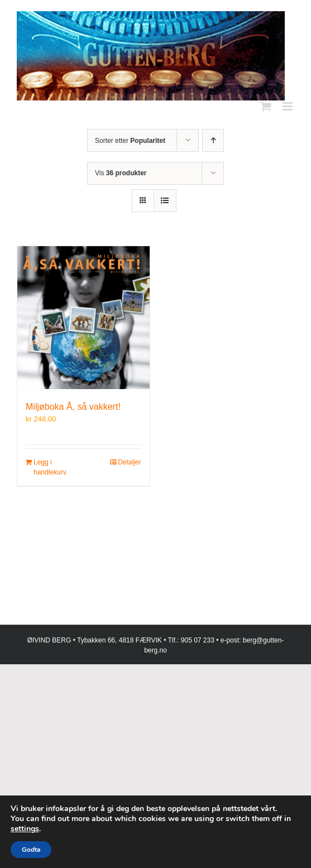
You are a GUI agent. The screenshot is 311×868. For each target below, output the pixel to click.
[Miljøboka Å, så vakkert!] (83, 318)
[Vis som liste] (165, 201)
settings (25, 829)
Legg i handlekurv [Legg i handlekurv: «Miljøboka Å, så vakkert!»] (50, 467)
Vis (121, 173)
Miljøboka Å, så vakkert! (73, 407)
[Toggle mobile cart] (266, 106)
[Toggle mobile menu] (288, 106)
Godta (31, 850)
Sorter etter (130, 141)
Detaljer (129, 462)
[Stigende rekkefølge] (213, 140)
